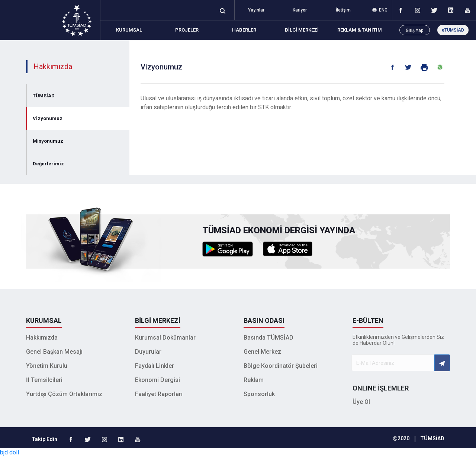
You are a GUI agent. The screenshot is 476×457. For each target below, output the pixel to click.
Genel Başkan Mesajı (54, 352)
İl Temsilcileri (44, 380)
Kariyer (300, 10)
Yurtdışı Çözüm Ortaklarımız (64, 394)
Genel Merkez (262, 352)
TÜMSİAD (44, 96)
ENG (380, 10)
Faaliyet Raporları (159, 394)
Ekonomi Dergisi (157, 380)
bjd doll (9, 452)
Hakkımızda (42, 338)
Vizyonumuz (48, 118)
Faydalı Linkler (155, 366)
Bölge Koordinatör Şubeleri (281, 366)
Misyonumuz (48, 141)
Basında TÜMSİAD (268, 338)
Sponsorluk (259, 394)
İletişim (343, 10)
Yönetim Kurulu (47, 366)
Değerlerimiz (48, 164)
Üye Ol (361, 402)
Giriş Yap (415, 30)
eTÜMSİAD (453, 30)
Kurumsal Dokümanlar (165, 338)
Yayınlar (256, 10)
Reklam (254, 380)
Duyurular (148, 352)
